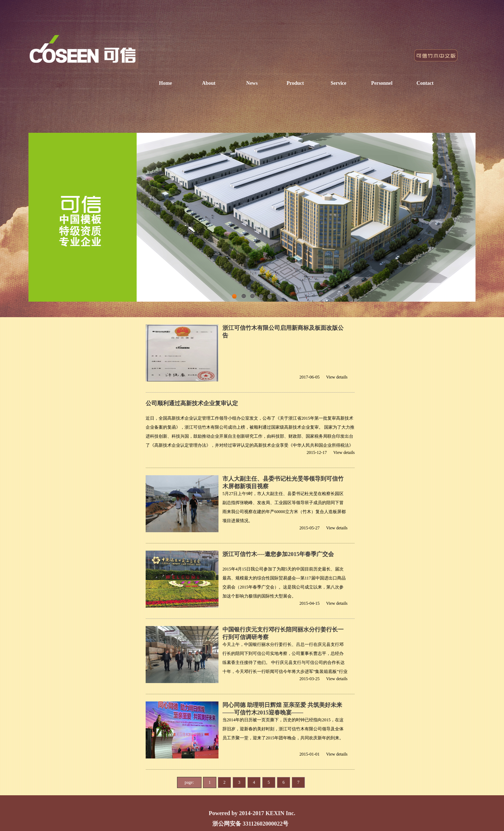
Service (339, 83)
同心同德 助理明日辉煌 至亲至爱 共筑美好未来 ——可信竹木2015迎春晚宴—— (282, 709)
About (209, 83)
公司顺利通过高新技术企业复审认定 (192, 403)
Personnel (382, 83)
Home (165, 83)
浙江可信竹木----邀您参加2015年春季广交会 (278, 554)
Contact (425, 83)
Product (295, 83)
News (252, 83)
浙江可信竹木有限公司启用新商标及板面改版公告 (283, 332)
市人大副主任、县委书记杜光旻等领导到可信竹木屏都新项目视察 (283, 482)
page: (189, 782)
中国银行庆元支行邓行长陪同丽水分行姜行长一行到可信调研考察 (283, 633)
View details (337, 377)
